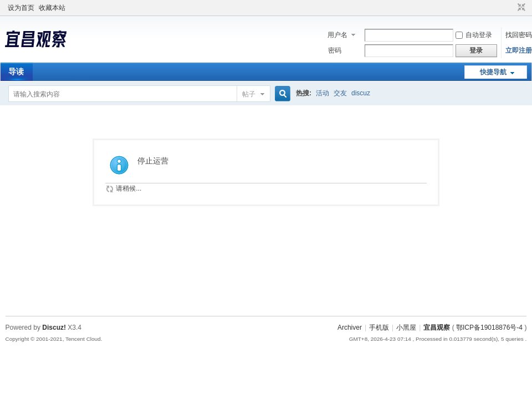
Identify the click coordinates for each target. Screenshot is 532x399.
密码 (335, 50)
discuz (361, 93)
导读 (16, 71)
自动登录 (474, 35)
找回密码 (519, 35)
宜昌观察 (437, 328)
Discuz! (54, 328)
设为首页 (21, 8)
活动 (323, 93)
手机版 (379, 328)
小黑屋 (406, 328)
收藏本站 (52, 8)
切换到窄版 (520, 8)
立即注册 (519, 50)
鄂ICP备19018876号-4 (489, 328)
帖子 (249, 94)
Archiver (350, 328)
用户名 (337, 35)
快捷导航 (493, 72)
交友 (340, 93)
